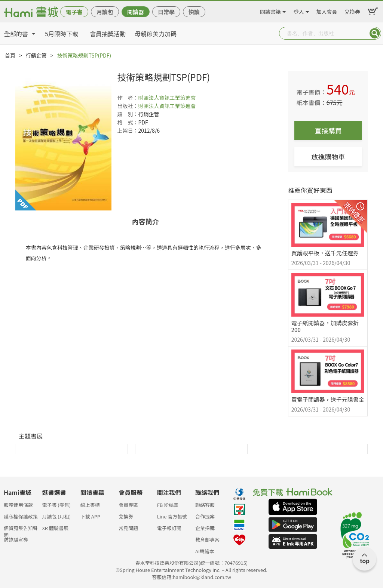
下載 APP (90, 516)
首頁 (10, 55)
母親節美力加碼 (156, 34)
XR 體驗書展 (55, 528)
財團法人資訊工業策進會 (167, 98)
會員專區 (128, 505)
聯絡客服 (205, 505)
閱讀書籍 (270, 10)
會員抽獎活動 (108, 34)
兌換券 (352, 10)
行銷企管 (36, 55)
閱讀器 (136, 12)
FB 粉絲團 (168, 505)
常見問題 (128, 528)
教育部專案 (207, 540)
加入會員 (327, 10)
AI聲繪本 (205, 551)
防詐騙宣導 (16, 540)
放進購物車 (328, 157)
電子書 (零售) (56, 505)
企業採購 (205, 528)
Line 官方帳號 (172, 516)
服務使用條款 (18, 505)
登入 (299, 10)
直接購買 (328, 130)
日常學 (166, 12)
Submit (375, 33)
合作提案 (205, 516)
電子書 (74, 12)
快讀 (194, 12)
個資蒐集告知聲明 (21, 530)
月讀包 (105, 12)
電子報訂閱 (169, 528)
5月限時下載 (62, 34)
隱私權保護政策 (21, 516)
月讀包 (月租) (56, 516)
